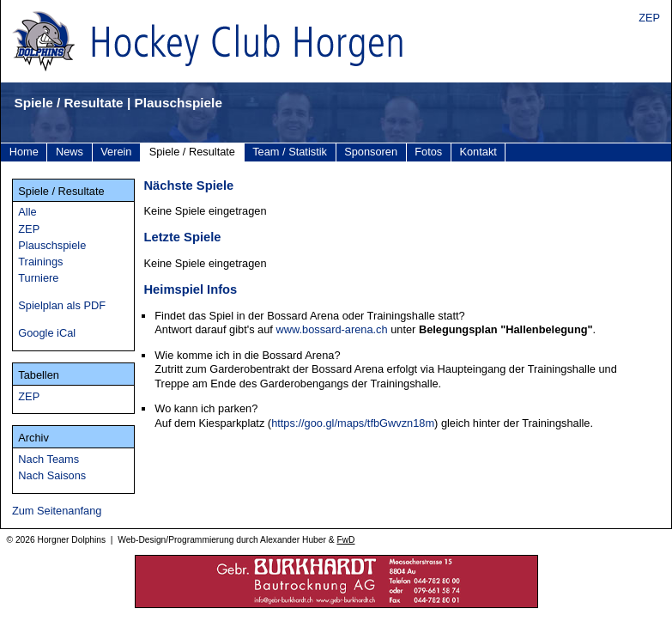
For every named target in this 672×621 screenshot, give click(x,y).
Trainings (40, 262)
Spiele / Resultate (192, 152)
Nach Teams (48, 459)
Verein (116, 152)
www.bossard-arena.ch (331, 329)
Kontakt (478, 152)
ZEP (649, 18)
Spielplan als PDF (62, 305)
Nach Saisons (52, 475)
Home (24, 152)
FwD (345, 540)
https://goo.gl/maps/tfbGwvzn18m (353, 423)
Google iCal (47, 333)
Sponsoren (371, 152)
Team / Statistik (290, 152)
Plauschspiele (52, 245)
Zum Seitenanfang (57, 511)
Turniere (38, 278)
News (70, 152)
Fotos (428, 152)
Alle (27, 212)
